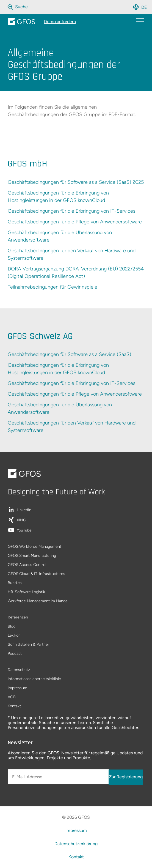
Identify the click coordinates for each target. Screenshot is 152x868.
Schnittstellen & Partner (28, 645)
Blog (12, 627)
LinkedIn (24, 510)
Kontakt (14, 706)
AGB (12, 697)
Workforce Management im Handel (38, 601)
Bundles (15, 583)
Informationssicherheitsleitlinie (34, 679)
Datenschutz (19, 670)
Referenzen (18, 618)
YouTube (24, 531)
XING (21, 520)
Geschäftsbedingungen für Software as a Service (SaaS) (69, 354)
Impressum (17, 688)
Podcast (15, 654)
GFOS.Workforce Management (34, 547)
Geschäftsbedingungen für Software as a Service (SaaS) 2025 (76, 182)
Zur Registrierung (126, 777)
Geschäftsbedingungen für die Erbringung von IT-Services (71, 211)
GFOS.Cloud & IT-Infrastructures (36, 574)
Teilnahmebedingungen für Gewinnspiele (52, 287)
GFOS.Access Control (27, 565)
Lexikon (14, 636)
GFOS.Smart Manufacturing (32, 556)
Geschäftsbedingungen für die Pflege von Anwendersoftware (75, 222)
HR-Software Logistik (26, 592)
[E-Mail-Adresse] (58, 777)
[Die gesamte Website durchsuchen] (22, 7)
